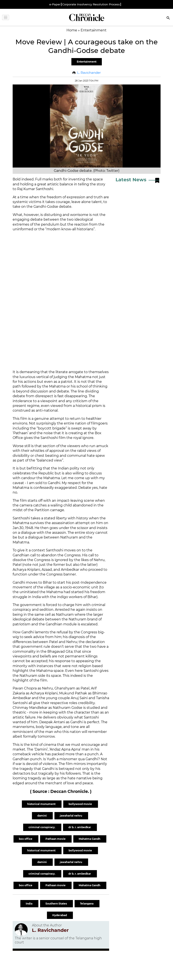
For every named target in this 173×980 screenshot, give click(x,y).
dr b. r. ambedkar (80, 827)
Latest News (131, 180)
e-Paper (55, 4)
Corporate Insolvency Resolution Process (91, 4)
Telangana (87, 904)
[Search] (168, 18)
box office (26, 839)
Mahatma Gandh (90, 839)
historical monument (42, 804)
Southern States (56, 904)
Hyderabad (60, 915)
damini (42, 816)
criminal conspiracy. (42, 827)
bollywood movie (81, 804)
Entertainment (87, 62)
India (29, 904)
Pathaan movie (56, 839)
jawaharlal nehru (71, 816)
